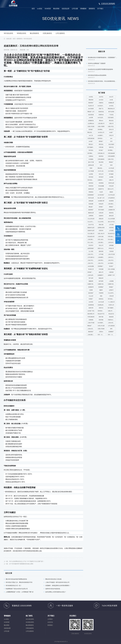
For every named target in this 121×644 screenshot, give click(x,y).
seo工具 (91, 135)
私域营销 (111, 201)
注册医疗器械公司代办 (102, 284)
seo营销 (91, 174)
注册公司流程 (91, 127)
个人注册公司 (111, 302)
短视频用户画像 (102, 275)
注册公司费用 (101, 127)
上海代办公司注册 (112, 257)
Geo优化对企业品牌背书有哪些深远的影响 (100, 69)
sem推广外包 (91, 311)
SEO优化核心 (91, 180)
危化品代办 (111, 314)
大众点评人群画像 (92, 222)
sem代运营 (101, 302)
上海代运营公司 (91, 275)
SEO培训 (91, 177)
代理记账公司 (101, 153)
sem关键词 (91, 109)
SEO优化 (91, 150)
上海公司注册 (111, 254)
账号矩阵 (101, 281)
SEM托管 (48, 9)
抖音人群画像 (111, 269)
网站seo (101, 121)
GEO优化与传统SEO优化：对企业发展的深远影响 (103, 81)
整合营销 (56, 9)
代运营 (101, 192)
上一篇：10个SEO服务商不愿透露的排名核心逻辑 (18, 564)
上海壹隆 (111, 281)
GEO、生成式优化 (102, 335)
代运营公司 (91, 106)
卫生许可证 (91, 225)
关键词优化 (101, 112)
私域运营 (101, 204)
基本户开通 (91, 162)
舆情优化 (101, 299)
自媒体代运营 (91, 231)
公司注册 (75, 9)
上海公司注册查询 (112, 260)
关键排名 (101, 103)
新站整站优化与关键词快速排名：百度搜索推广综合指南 (104, 57)
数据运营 (101, 278)
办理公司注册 (101, 326)
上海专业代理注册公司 (112, 242)
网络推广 (111, 162)
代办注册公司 (91, 234)
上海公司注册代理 (102, 263)
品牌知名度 (91, 165)
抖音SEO (91, 245)
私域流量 (91, 204)
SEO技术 (101, 177)
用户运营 (91, 278)
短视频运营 (111, 103)
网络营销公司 (111, 109)
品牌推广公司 (111, 275)
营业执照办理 (91, 237)
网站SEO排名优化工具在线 (53, 579)
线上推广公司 (101, 198)
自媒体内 (101, 216)
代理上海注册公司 (102, 239)
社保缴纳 (91, 159)
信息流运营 (66, 9)
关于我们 (100, 9)
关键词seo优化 (111, 320)
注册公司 (111, 123)
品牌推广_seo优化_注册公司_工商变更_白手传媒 (14, 3)
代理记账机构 (91, 317)
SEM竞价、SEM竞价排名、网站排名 (102, 311)
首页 (33, 9)
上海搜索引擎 (111, 210)
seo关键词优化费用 (102, 323)
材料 (111, 329)
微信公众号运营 (112, 189)
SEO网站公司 (91, 153)
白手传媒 (101, 254)
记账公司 (111, 180)
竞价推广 (111, 266)
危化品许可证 (101, 314)
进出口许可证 (111, 222)
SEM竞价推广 (101, 138)
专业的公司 (91, 269)
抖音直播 (101, 269)
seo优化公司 (101, 132)
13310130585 (108, 4)
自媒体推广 (91, 210)
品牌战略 (111, 245)
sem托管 (91, 302)
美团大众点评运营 (102, 248)
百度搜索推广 (91, 195)
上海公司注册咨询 (92, 263)
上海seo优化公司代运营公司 (92, 329)
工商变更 (111, 251)
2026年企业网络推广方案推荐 (97, 63)
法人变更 (91, 251)
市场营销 (101, 293)
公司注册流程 (111, 326)
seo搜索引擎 (101, 201)
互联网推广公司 (102, 266)
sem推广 (91, 141)
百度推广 (91, 299)
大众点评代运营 (112, 293)
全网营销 (91, 216)
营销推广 (111, 287)
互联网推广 (101, 287)
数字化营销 (111, 112)
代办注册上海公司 (112, 239)
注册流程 (111, 272)
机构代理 (91, 308)
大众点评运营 (91, 219)
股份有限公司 (91, 314)
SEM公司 (111, 130)
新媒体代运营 (91, 228)
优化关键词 (111, 144)
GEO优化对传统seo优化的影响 (97, 75)
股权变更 (101, 251)
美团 (101, 296)
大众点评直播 (111, 219)
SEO (101, 165)
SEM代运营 (111, 183)
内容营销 (111, 228)
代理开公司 (111, 305)
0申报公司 (111, 248)
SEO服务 (111, 174)
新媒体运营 (91, 213)
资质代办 (101, 308)
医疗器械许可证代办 (112, 308)
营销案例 (83, 9)
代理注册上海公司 (112, 237)
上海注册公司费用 (112, 204)
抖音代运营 (91, 198)
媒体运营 (111, 216)
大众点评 (91, 296)
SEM (111, 165)
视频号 (101, 290)
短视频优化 (91, 121)
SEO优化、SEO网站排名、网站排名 (112, 299)
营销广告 (101, 109)
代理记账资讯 (47, 33)
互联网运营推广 (102, 305)
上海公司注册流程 (92, 254)
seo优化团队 (91, 266)
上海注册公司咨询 (102, 242)
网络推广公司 (91, 112)
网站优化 (111, 121)
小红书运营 (111, 168)
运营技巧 (111, 290)
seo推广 (111, 132)
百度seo (101, 332)
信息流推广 (91, 293)
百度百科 (101, 231)
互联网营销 (91, 305)
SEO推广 (101, 150)
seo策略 (111, 177)
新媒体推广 (91, 332)
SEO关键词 (101, 210)
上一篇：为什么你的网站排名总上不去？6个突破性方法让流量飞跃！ (24, 561)
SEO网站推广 (111, 150)
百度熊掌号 (91, 287)
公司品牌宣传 (111, 198)
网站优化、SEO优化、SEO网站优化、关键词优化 (102, 168)
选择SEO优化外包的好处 (53, 589)
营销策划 (91, 192)
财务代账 (101, 317)
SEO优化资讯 (8, 33)
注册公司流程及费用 (112, 127)
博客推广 (111, 207)
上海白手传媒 (91, 323)
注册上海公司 (101, 234)
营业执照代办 (111, 234)
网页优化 (101, 144)
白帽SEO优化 (101, 180)
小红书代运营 (111, 195)
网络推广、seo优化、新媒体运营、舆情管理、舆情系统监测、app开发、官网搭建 (92, 326)
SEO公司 (101, 174)
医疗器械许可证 (91, 147)
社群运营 (101, 213)
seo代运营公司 (101, 118)
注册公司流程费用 (112, 159)
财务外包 (111, 147)
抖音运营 (111, 186)
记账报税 (91, 320)
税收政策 (111, 317)
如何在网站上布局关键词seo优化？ (56, 592)
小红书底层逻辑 (112, 171)
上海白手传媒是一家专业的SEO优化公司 (57, 582)
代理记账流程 (91, 138)
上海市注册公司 (102, 237)
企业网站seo (91, 123)
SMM (91, 168)
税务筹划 (101, 156)
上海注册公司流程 (92, 335)
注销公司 (111, 135)
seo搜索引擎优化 (102, 135)
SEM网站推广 (101, 130)
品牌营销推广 (91, 248)
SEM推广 (91, 130)
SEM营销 (101, 183)
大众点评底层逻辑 (102, 222)
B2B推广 (101, 207)
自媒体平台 (101, 189)
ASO (111, 141)
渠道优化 (111, 213)
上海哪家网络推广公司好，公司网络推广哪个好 (20, 592)
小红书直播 (91, 171)
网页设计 (91, 144)
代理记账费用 (111, 156)
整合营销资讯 (34, 33)
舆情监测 (91, 201)
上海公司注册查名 (92, 260)
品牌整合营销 (101, 228)
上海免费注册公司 (102, 257)
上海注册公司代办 (92, 239)
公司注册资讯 (60, 33)
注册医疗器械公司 (92, 284)
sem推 (111, 100)
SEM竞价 (91, 183)
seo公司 (111, 97)
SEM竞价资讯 (22, 33)
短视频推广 (111, 332)
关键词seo (101, 115)
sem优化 (111, 106)
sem (111, 138)
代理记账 (101, 147)
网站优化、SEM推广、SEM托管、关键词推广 (92, 132)
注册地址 (91, 156)
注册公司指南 (101, 329)
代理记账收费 (111, 153)
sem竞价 (101, 100)
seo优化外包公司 (102, 106)
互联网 (91, 290)
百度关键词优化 (112, 118)
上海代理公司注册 (102, 260)
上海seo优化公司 (112, 323)
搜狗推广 (101, 141)
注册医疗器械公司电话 (112, 284)
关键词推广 (91, 103)
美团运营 (101, 219)
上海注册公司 (101, 123)
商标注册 (101, 225)
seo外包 (101, 97)
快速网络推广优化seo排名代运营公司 (17, 589)
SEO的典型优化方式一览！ (14, 585)
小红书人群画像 (102, 171)
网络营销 (91, 100)
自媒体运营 (91, 189)
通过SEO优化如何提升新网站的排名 (16, 579)
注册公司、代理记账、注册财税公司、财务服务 (112, 311)
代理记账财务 (101, 159)
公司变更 (111, 231)
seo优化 (40, 9)
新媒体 (111, 192)
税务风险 (101, 320)
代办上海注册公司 (92, 242)
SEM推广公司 (91, 272)
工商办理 (111, 296)
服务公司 (101, 272)
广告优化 (111, 115)
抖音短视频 (101, 186)
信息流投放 (91, 115)
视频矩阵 (91, 281)
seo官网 (91, 118)
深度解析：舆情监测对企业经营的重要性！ (58, 585)
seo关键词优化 (111, 263)
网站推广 (91, 207)
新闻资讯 (92, 9)
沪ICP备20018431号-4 (61, 642)
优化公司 (101, 245)
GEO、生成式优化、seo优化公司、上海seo (112, 335)
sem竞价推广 (101, 195)
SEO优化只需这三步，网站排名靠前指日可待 (19, 582)
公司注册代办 (91, 257)
